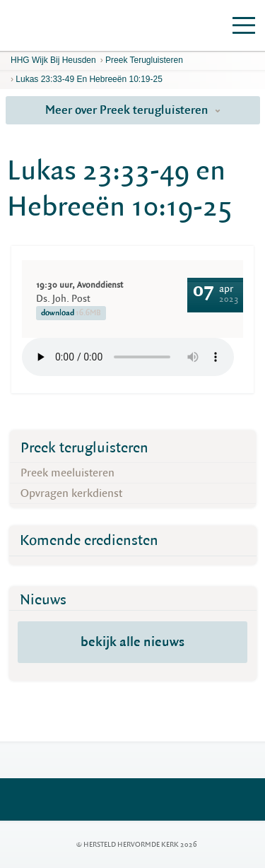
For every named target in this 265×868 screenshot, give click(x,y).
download (71, 313)
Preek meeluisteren (67, 473)
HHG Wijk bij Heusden (53, 60)
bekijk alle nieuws (132, 642)
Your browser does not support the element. (128, 357)
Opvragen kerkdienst (71, 493)
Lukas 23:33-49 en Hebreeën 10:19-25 (89, 79)
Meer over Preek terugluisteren (133, 110)
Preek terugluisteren (144, 60)
